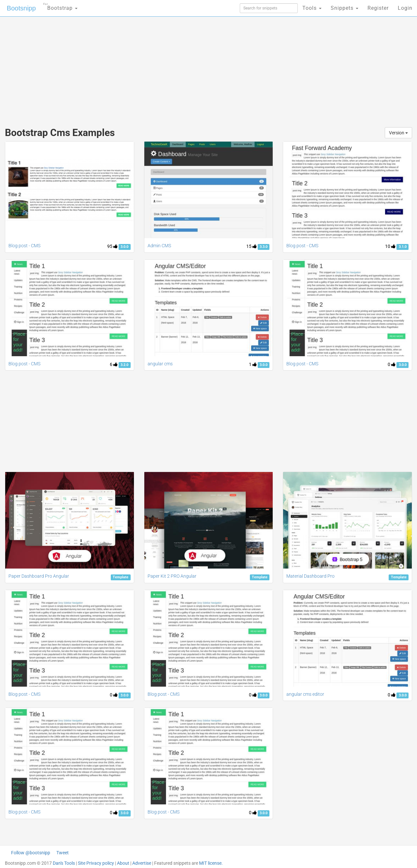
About (123, 863)
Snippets (345, 8)
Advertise (142, 863)
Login (405, 8)
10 (390, 246)
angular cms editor (305, 694)
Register (378, 8)
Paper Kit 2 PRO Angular (172, 576)
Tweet (63, 853)
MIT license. (211, 863)
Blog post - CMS (24, 246)
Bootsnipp (21, 8)
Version (398, 133)
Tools (312, 8)
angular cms (160, 364)
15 (252, 246)
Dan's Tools (64, 863)
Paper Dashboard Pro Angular (39, 576)
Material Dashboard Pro (310, 576)
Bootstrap (60, 6)
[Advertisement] (160, 69)
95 (112, 246)
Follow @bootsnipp (31, 853)
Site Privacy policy (96, 863)
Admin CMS (159, 246)
